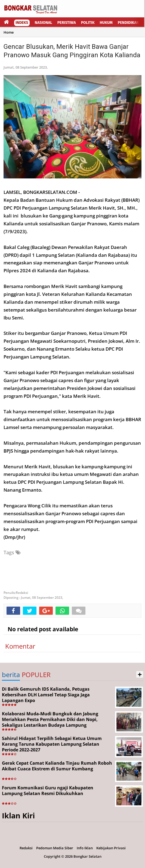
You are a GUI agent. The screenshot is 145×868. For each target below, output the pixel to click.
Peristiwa (67, 23)
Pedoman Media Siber (55, 848)
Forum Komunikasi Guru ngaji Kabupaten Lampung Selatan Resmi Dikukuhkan (48, 791)
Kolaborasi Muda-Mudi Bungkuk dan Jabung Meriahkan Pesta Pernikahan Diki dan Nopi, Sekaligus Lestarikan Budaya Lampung (50, 719)
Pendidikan (128, 23)
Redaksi (26, 848)
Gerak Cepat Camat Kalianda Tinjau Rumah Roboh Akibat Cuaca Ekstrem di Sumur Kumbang (57, 766)
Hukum (106, 23)
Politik (88, 23)
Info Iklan (85, 848)
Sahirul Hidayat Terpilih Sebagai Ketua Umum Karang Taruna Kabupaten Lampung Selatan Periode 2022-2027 (52, 744)
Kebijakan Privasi (111, 848)
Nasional (44, 23)
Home (9, 32)
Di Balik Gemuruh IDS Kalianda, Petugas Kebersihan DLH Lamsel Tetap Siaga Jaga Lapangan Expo (46, 695)
